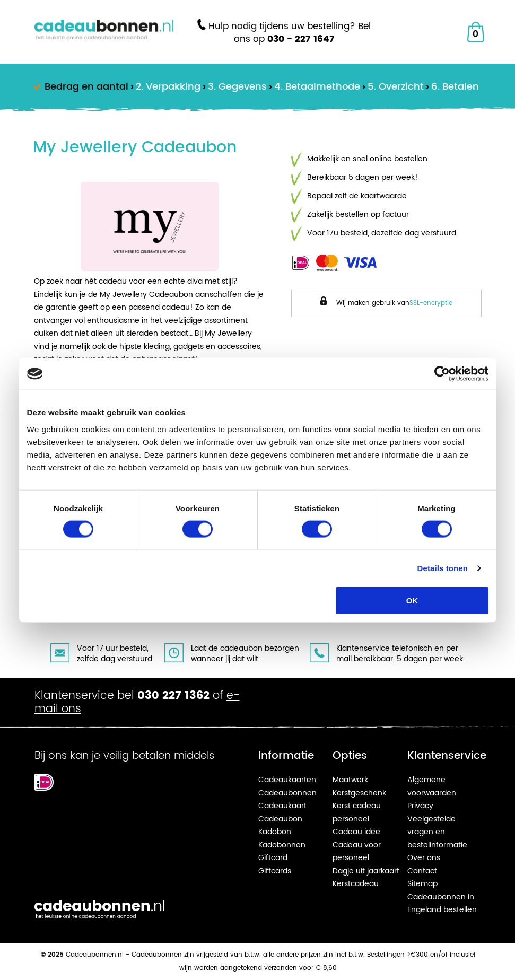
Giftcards (275, 871)
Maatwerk (350, 780)
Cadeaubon (280, 819)
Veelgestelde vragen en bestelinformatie (437, 832)
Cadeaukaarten (287, 780)
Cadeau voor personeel (357, 852)
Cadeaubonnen (287, 793)
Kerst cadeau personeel (357, 812)
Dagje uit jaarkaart (366, 871)
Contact (422, 871)
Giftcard (273, 858)
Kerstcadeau (356, 884)
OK (412, 600)
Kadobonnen (282, 845)
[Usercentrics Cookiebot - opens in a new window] (442, 374)
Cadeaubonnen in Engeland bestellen (442, 904)
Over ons (424, 858)
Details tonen (443, 568)
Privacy (420, 806)
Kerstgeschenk (359, 793)
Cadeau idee (356, 832)
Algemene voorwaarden (432, 786)
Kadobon (275, 832)
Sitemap (422, 884)
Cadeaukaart (282, 806)
